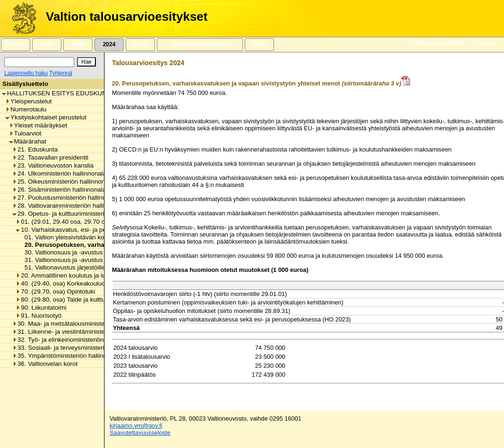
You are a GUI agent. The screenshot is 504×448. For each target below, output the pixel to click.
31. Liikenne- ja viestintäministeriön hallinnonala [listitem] (81, 332)
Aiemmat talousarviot (200, 44)
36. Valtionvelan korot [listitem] (45, 364)
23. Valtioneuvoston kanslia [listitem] (53, 165)
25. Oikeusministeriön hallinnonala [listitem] (63, 182)
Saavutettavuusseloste (140, 433)
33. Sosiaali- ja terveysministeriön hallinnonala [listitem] (79, 348)
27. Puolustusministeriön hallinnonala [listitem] (67, 198)
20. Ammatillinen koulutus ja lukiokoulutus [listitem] (76, 275)
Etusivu (15, 44)
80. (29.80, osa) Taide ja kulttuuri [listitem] (64, 300)
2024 (109, 44)
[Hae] (86, 62)
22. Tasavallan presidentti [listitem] (50, 157)
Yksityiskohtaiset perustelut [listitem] (46, 117)
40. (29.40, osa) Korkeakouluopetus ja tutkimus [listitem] (84, 283)
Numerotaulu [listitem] (26, 109)
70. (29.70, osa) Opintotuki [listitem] (55, 292)
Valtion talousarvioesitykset (127, 17)
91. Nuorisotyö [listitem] (38, 316)
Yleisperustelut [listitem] (28, 101)
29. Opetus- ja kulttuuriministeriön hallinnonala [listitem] (79, 214)
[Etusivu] (21, 18)
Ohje (259, 44)
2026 (47, 44)
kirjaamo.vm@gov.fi (136, 426)
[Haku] (39, 62)
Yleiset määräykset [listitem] (38, 125)
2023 (140, 44)
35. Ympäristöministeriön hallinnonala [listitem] (67, 356)
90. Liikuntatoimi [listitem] (41, 308)
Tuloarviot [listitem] (25, 133)
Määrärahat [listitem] (28, 141)
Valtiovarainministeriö (438, 43)
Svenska (485, 43)
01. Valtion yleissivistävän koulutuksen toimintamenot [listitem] (96, 237)
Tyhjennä (61, 73)
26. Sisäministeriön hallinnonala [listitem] (59, 190)
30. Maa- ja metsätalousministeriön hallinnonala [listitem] (81, 324)
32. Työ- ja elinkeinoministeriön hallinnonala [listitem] (76, 340)
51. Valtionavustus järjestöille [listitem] (62, 267)
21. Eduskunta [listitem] (35, 149)
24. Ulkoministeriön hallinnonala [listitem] (59, 173)
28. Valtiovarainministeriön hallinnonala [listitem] (69, 206)
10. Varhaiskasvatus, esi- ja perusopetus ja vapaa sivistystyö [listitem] (103, 230)
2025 (78, 44)
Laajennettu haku (26, 73)
